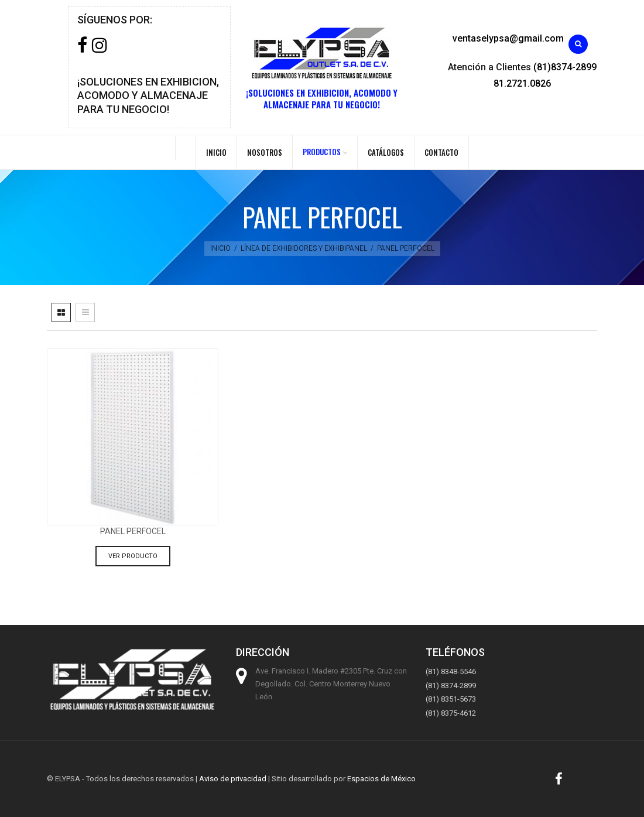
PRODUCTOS (322, 152)
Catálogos (386, 152)
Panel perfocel (133, 531)
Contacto (441, 152)
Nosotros (265, 152)
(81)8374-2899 (565, 67)
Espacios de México (381, 779)
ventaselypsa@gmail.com (508, 38)
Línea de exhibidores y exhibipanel (304, 248)
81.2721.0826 (522, 83)
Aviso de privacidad (233, 779)
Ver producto (133, 556)
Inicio (216, 152)
